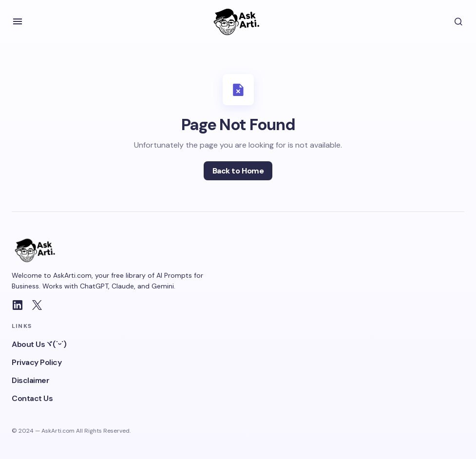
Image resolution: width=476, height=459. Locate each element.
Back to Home (238, 171)
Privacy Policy (37, 362)
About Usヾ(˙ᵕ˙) (39, 344)
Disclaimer (30, 380)
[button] (18, 21)
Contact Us (32, 398)
